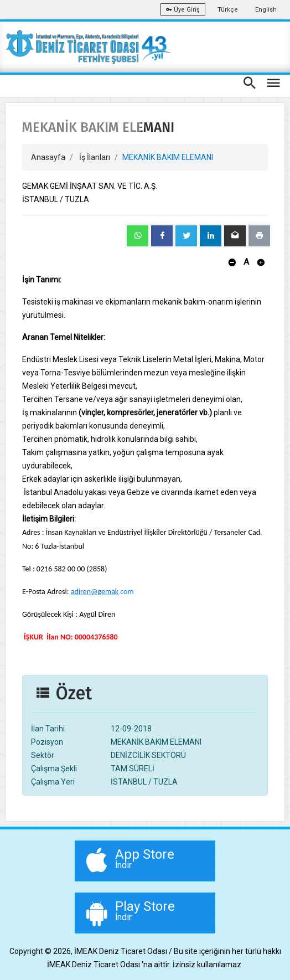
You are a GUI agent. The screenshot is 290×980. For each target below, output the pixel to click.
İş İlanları (95, 157)
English (266, 10)
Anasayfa (48, 157)
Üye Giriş (183, 10)
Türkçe (228, 10)
